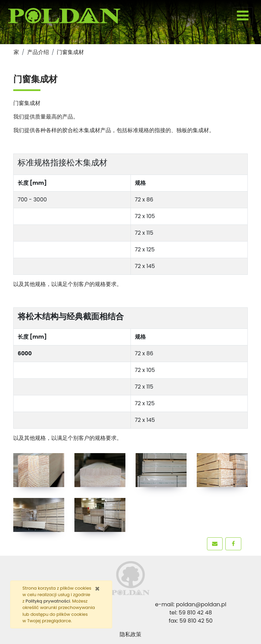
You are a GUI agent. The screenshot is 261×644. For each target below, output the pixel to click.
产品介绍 (38, 52)
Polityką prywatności (48, 601)
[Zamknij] (97, 589)
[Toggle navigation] (243, 16)
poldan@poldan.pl (201, 604)
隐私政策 (130, 634)
